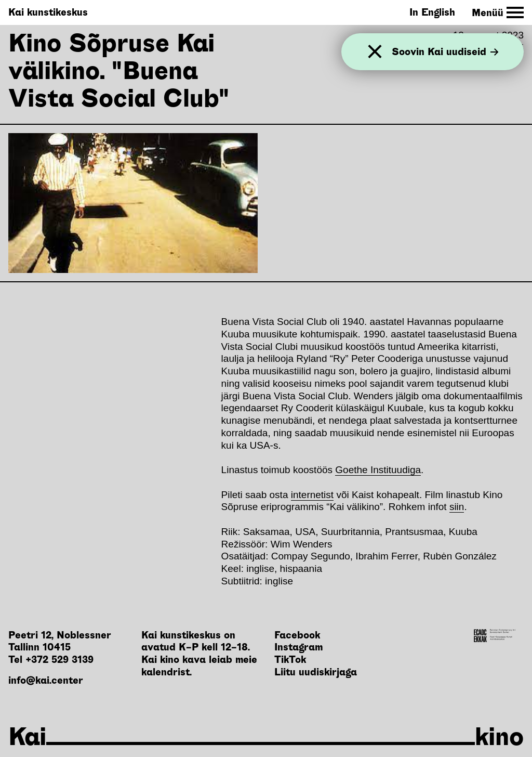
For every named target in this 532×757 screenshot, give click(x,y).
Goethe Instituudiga (378, 470)
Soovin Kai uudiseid (445, 52)
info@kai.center (46, 680)
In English (432, 12)
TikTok (290, 660)
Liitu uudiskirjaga (316, 672)
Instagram (298, 647)
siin (457, 507)
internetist (312, 495)
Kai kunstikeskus (48, 12)
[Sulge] (375, 52)
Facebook (297, 635)
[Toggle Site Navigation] (498, 13)
